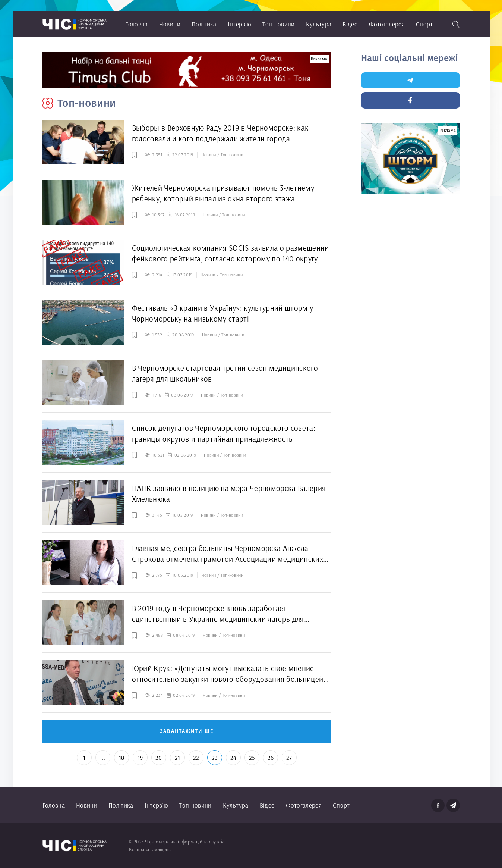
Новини (170, 24)
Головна (136, 24)
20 (159, 758)
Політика (204, 24)
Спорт (424, 24)
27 (289, 758)
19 (140, 758)
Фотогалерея (387, 24)
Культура (319, 24)
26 (271, 758)
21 (178, 758)
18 (122, 758)
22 (196, 758)
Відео (350, 24)
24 (233, 758)
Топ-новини (278, 24)
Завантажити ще (187, 731)
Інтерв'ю (239, 24)
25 (252, 758)
